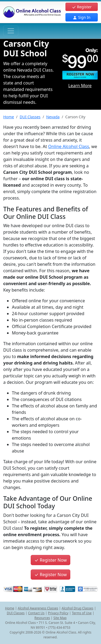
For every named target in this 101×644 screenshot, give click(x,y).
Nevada (53, 117)
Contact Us (36, 613)
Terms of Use (82, 613)
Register (82, 7)
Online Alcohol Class (69, 146)
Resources (42, 618)
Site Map (60, 618)
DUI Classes (30, 117)
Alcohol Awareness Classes (38, 608)
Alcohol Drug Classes (78, 608)
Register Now (50, 560)
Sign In (81, 17)
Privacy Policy (58, 613)
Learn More (80, 86)
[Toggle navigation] (11, 31)
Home (9, 117)
